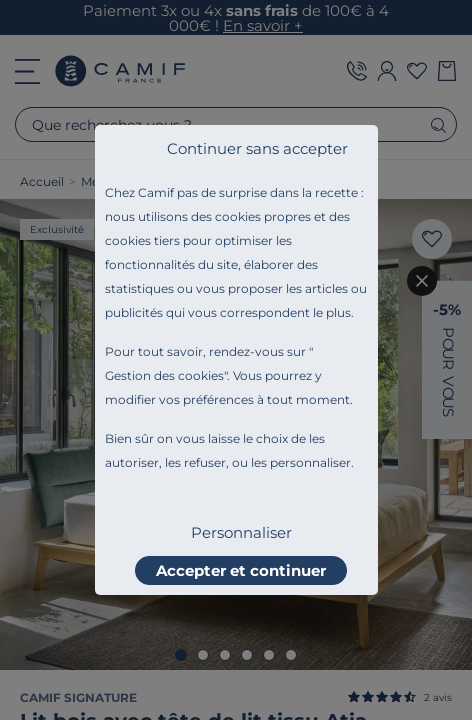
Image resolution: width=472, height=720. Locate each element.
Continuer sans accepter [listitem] (257, 148)
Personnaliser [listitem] (241, 532)
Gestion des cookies (164, 375)
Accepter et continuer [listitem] (241, 570)
